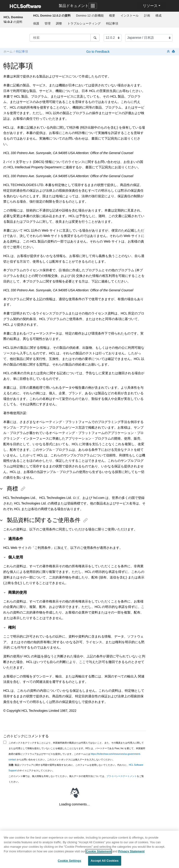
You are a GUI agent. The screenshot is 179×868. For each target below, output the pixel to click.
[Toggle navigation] (93, 6)
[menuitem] (52, 16)
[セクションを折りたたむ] (169, 52)
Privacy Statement (131, 854)
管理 (48, 23)
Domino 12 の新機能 (90, 16)
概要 (112, 16)
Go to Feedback (97, 52)
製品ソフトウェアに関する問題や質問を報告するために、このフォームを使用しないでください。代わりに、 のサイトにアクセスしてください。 (76, 768)
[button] (5, 539)
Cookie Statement (99, 854)
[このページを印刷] (174, 52)
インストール (130, 16)
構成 (158, 16)
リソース (150, 6)
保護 (36, 23)
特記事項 (112, 23)
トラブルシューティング (84, 23)
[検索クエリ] (65, 38)
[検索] (95, 38)
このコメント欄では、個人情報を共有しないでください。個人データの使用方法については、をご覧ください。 (76, 779)
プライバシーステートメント (122, 776)
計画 (147, 16)
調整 (59, 23)
